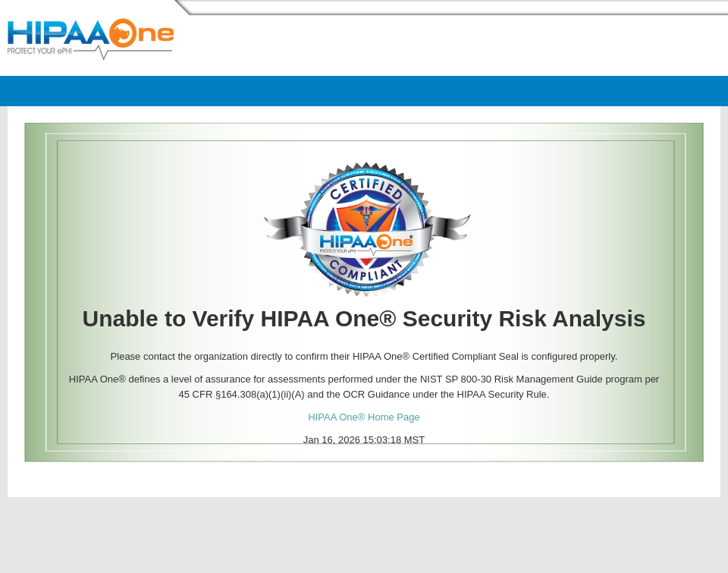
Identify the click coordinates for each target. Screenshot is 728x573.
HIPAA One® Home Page (364, 417)
